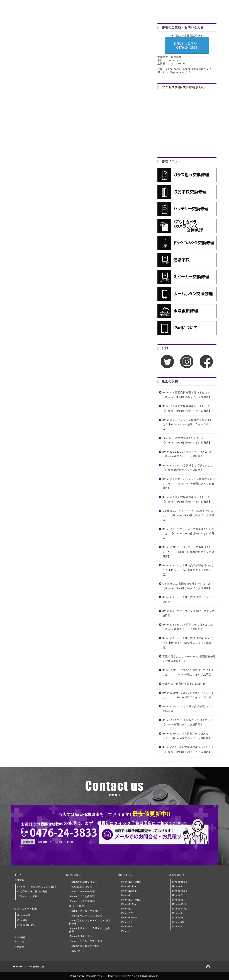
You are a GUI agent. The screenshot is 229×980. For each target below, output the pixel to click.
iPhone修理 (24, 915)
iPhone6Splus (180, 904)
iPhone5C (178, 922)
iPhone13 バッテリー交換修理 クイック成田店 (188, 600)
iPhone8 (177, 886)
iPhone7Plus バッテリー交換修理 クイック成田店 (188, 709)
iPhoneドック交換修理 (82, 901)
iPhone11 (126, 909)
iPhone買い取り (26, 925)
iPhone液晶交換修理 (81, 887)
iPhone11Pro (128, 904)
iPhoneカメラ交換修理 (82, 896)
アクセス (19, 942)
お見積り (19, 947)
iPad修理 (23, 920)
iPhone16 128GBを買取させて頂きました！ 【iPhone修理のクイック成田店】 (189, 454)
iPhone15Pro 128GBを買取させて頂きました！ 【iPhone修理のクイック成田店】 (188, 695)
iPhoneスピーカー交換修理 (84, 911)
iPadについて (77, 951)
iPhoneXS (127, 927)
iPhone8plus (180, 882)
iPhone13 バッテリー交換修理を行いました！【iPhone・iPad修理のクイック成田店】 (187, 424)
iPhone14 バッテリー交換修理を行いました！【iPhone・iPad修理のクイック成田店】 (188, 570)
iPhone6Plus (180, 909)
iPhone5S (178, 918)
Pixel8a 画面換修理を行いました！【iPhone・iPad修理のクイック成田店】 (187, 440)
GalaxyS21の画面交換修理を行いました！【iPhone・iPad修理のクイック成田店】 (188, 586)
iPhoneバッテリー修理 (82, 892)
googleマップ (182, 72)
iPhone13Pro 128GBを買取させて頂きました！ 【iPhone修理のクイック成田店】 (188, 672)
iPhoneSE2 (127, 913)
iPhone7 (177, 895)
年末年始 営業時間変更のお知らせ (184, 684)
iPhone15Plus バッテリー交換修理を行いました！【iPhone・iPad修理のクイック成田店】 (188, 552)
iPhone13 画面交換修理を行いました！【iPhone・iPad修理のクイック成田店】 (187, 395)
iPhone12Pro (128, 886)
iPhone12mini (129, 891)
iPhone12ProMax (131, 882)
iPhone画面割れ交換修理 (83, 882)
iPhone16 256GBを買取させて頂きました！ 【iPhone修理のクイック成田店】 (189, 468)
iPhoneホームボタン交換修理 (86, 916)
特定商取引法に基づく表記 (32, 892)
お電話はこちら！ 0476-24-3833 (187, 45)
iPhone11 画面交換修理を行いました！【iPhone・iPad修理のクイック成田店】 (187, 408)
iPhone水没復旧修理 (81, 936)
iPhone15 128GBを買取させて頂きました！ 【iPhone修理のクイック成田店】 (189, 627)
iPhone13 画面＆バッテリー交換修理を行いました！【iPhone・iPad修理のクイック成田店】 (189, 484)
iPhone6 (177, 913)
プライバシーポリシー (30, 896)
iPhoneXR (127, 922)
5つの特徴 (20, 937)
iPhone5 (177, 927)
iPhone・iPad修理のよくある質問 (37, 887)
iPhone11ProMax (131, 900)
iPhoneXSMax (129, 918)
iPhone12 (126, 895)
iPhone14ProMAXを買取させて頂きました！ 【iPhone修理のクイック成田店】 (187, 736)
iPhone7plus (180, 891)
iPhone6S (178, 900)
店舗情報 (19, 880)
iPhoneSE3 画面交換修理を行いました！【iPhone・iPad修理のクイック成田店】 (188, 750)
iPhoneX (126, 931)
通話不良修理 (77, 906)
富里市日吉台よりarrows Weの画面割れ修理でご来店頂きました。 (189, 659)
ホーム (18, 875)
